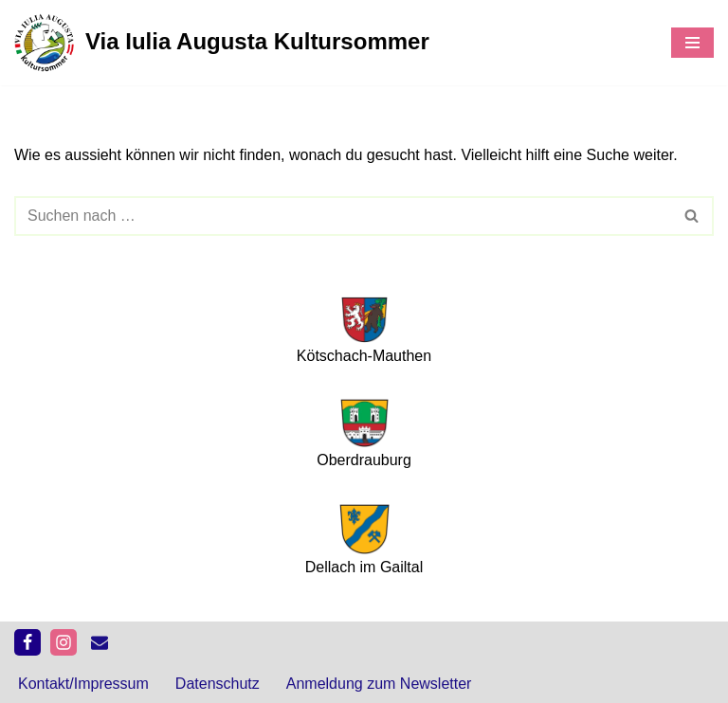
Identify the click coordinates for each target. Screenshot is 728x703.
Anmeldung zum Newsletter (379, 684)
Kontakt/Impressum (83, 684)
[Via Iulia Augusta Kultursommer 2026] (222, 43)
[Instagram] (64, 642)
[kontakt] (100, 642)
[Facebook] (27, 642)
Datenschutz (218, 684)
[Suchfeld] (343, 216)
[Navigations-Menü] (692, 43)
